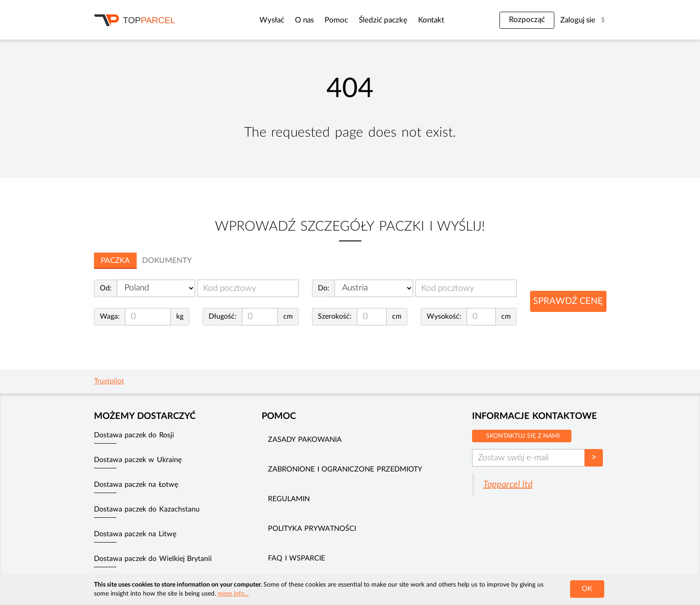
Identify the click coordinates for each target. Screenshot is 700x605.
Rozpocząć (527, 20)
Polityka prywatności (312, 529)
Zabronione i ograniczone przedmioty (345, 469)
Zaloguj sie (578, 20)
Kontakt (415, 20)
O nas (289, 20)
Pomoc (321, 20)
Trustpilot (109, 381)
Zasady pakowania (305, 440)
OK (587, 589)
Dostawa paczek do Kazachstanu (147, 509)
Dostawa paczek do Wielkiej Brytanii (153, 559)
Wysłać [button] (256, 20)
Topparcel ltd (508, 485)
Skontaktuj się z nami (523, 436)
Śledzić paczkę (367, 20)
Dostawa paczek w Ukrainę (138, 460)
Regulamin (289, 499)
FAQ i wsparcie (296, 558)
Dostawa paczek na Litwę (135, 534)
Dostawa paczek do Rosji (134, 435)
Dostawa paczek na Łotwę (136, 485)
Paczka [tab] (115, 260)
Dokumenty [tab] (167, 260)
